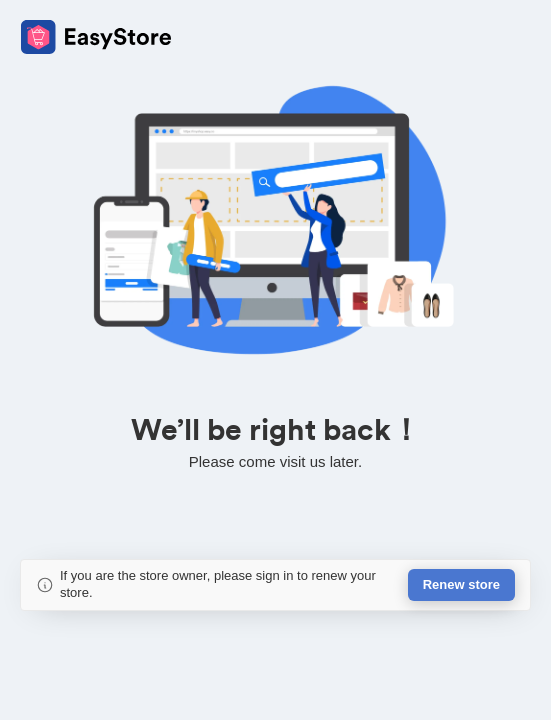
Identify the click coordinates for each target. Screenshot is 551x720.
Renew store (461, 584)
